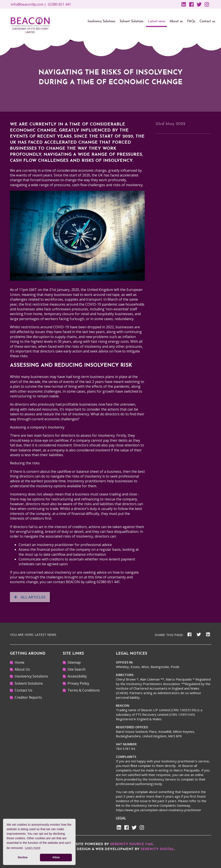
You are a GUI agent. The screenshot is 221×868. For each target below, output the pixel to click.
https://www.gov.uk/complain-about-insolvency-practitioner (159, 810)
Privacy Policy (78, 683)
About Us (22, 669)
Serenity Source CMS (131, 844)
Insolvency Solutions (31, 676)
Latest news (46, 635)
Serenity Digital (157, 849)
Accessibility (77, 676)
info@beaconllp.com (27, 4)
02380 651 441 (59, 4)
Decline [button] (23, 857)
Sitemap (74, 662)
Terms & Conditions (84, 690)
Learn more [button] (33, 848)
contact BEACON (66, 582)
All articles (30, 597)
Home (20, 662)
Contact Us (24, 690)
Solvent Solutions (29, 683)
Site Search (77, 669)
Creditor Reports (28, 697)
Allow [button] (56, 857)
